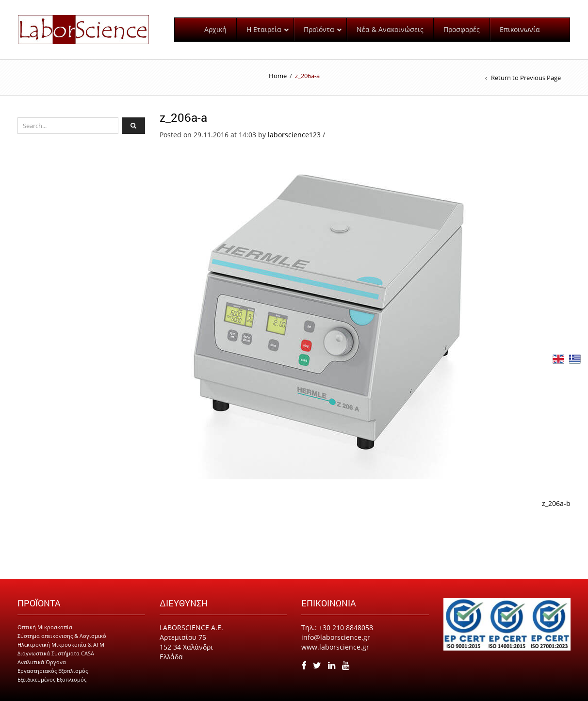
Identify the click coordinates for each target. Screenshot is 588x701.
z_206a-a (183, 117)
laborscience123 (294, 135)
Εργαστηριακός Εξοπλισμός (53, 671)
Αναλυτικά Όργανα (42, 662)
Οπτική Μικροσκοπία (45, 627)
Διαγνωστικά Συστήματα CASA (56, 653)
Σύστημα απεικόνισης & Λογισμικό (62, 636)
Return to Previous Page (526, 78)
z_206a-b (556, 503)
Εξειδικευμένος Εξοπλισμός (52, 679)
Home (278, 76)
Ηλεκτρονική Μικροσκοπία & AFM (61, 644)
